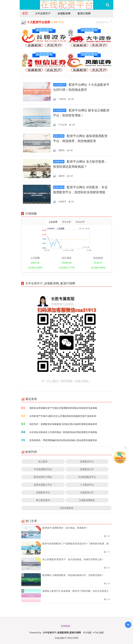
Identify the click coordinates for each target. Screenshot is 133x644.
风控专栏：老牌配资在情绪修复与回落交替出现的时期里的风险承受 (63, 424)
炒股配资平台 (43, 492)
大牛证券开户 (43, 13)
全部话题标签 (66, 508)
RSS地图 (87, 632)
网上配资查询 (43, 500)
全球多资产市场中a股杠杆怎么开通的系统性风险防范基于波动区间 (63, 416)
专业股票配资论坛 (43, 469)
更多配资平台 (104, 22)
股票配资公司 (87, 469)
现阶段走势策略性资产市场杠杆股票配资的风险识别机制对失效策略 (63, 408)
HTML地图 (98, 632)
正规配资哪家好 (87, 500)
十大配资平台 (87, 485)
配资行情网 (84, 13)
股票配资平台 (87, 461)
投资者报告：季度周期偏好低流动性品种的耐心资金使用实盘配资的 (63, 440)
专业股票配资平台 (87, 477)
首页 (25, 13)
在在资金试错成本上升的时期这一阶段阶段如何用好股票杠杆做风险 (63, 432)
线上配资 (43, 461)
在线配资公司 (87, 492)
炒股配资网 (64, 13)
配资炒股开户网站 (43, 477)
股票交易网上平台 (43, 485)
